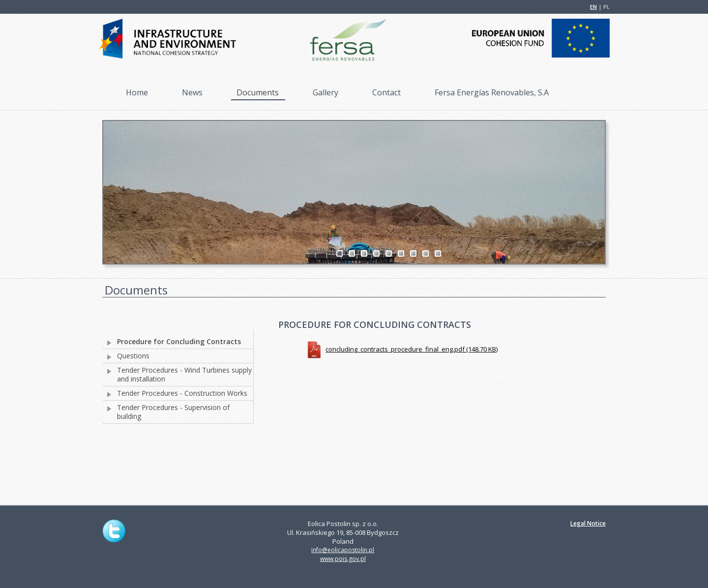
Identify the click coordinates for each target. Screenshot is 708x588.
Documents (258, 92)
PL (606, 7)
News (192, 92)
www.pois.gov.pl (343, 559)
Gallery (325, 92)
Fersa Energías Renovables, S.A (492, 92)
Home (137, 92)
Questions (133, 356)
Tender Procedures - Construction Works (182, 393)
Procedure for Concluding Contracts (179, 342)
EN (593, 7)
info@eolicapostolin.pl (343, 550)
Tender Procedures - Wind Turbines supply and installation (184, 375)
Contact (386, 92)
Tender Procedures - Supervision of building (173, 412)
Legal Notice (588, 523)
